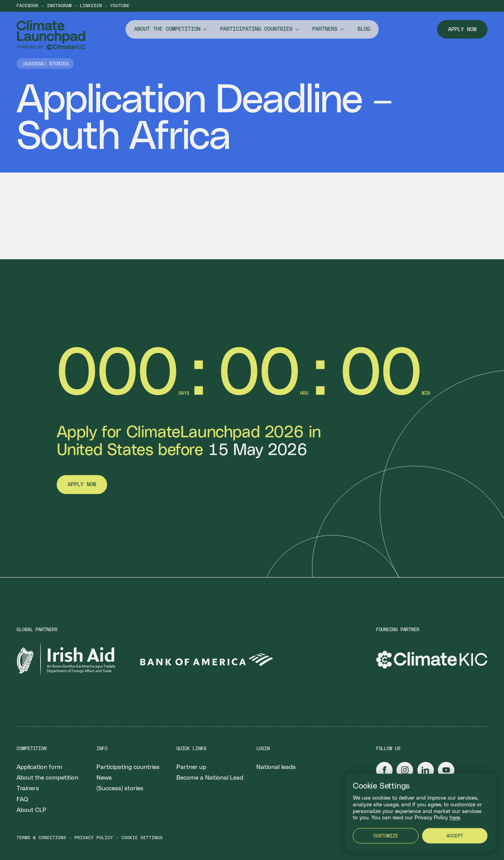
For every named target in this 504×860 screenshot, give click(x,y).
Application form (39, 767)
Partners (325, 29)
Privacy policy (94, 838)
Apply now (462, 30)
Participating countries (256, 29)
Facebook (28, 6)
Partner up (191, 767)
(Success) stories (120, 788)
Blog (363, 29)
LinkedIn (91, 6)
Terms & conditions (41, 838)
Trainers (28, 788)
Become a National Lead (210, 778)
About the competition (167, 29)
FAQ (22, 800)
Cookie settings (142, 838)
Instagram (59, 6)
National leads (276, 767)
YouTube (120, 6)
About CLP (31, 810)
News (104, 778)
